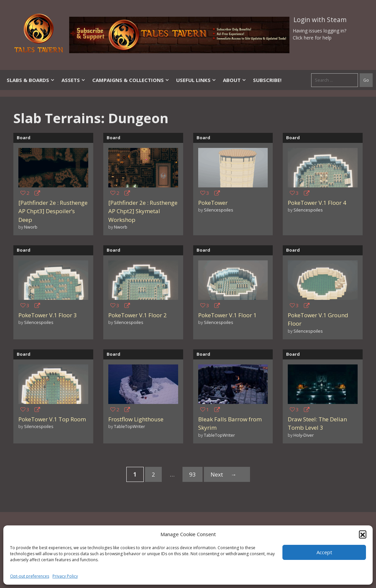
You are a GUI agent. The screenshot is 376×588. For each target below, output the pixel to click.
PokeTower (213, 203)
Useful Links (196, 80)
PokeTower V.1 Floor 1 (227, 315)
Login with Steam (320, 20)
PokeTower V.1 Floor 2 (138, 315)
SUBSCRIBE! (267, 80)
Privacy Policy (65, 576)
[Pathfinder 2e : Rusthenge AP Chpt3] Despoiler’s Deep (53, 211)
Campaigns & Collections (131, 80)
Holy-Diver (304, 435)
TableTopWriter (130, 426)
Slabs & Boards (31, 80)
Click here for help (312, 38)
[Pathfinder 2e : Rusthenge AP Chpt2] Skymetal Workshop (143, 211)
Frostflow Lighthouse (136, 419)
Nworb (31, 227)
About (235, 80)
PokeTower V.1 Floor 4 (317, 203)
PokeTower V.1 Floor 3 (48, 315)
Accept (324, 552)
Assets (74, 80)
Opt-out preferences (30, 576)
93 (196, 476)
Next (227, 474)
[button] (363, 534)
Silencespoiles (219, 210)
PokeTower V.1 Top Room (52, 419)
